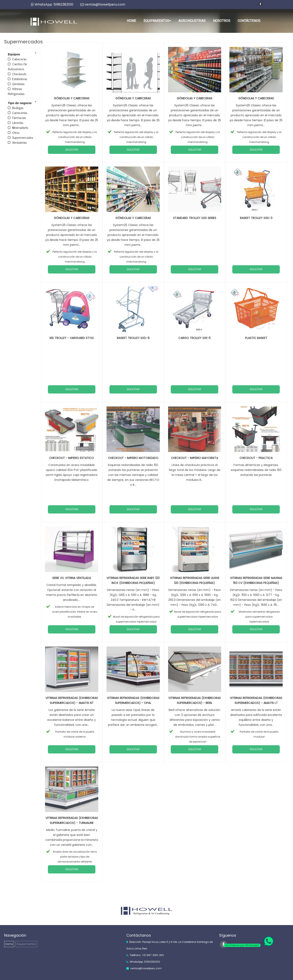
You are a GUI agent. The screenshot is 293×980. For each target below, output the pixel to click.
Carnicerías (18, 113)
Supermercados (21, 137)
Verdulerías (17, 142)
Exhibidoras (18, 79)
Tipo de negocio (20, 103)
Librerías (16, 122)
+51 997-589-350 (153, 955)
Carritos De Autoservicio (17, 66)
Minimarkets (18, 127)
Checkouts (17, 74)
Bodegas (16, 108)
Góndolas (16, 84)
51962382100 (152, 962)
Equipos (14, 54)
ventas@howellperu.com (146, 968)
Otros (14, 132)
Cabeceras (17, 59)
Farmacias (17, 118)
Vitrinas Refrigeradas (16, 91)
